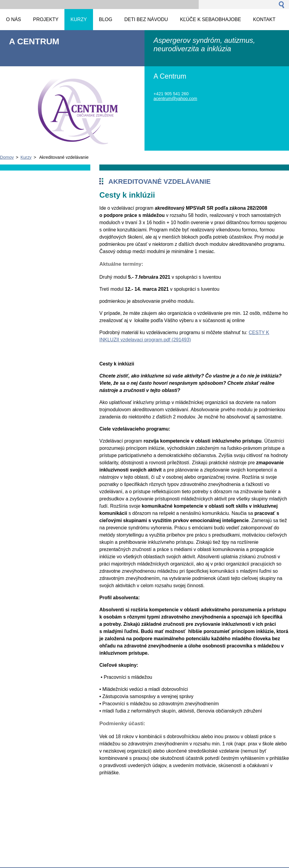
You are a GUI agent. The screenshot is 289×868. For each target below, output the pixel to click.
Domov (7, 157)
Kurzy (26, 157)
